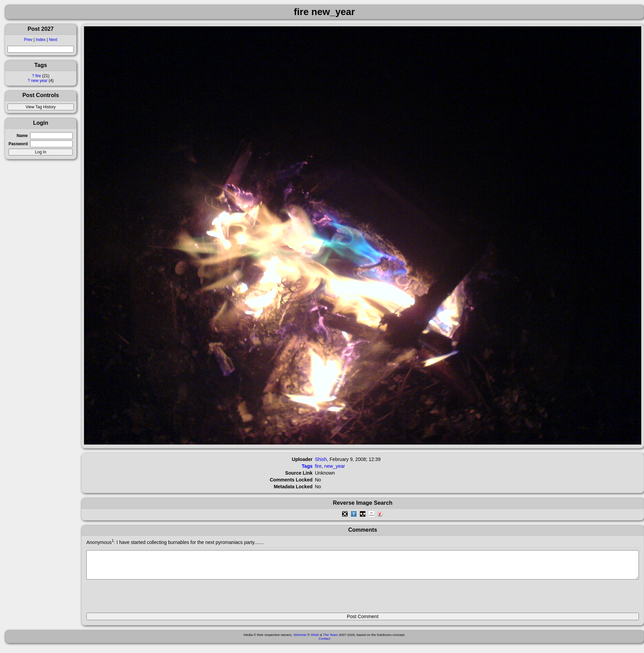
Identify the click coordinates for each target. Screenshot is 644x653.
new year (39, 81)
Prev (28, 40)
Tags (307, 466)
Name (22, 136)
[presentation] (138, 599)
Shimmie (300, 640)
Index (40, 40)
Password (18, 144)
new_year (334, 466)
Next (53, 40)
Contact (324, 644)
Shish (321, 459)
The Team (330, 640)
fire (38, 76)
